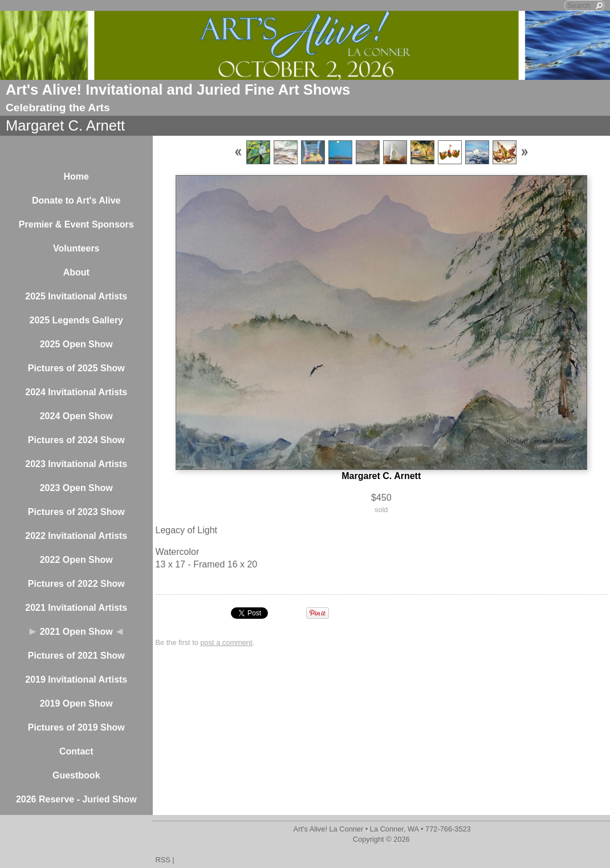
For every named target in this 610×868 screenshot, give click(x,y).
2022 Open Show (76, 560)
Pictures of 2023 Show (76, 512)
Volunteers (76, 248)
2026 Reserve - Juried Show (76, 799)
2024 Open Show (76, 416)
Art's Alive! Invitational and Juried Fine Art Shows (178, 90)
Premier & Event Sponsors (76, 224)
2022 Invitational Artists (76, 536)
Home (76, 177)
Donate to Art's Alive (76, 200)
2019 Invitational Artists (76, 680)
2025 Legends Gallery (76, 320)
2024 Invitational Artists (76, 392)
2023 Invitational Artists (76, 464)
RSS (163, 860)
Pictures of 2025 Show (76, 368)
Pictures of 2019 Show (76, 727)
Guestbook (76, 775)
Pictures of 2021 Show (76, 656)
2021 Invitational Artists (76, 608)
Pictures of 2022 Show (76, 584)
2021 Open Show (76, 632)
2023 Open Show (76, 488)
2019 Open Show (76, 703)
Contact (76, 751)
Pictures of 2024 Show (76, 440)
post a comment (226, 642)
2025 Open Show (76, 344)
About (76, 272)
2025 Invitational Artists (76, 296)
